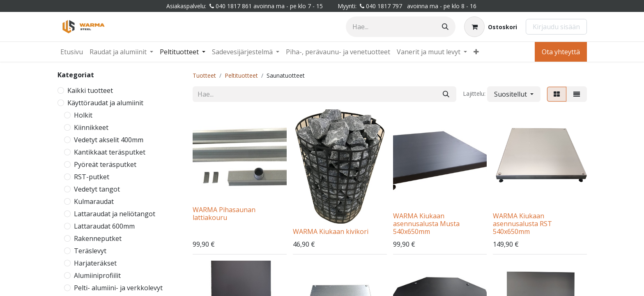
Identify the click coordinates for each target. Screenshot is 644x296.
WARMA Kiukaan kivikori (331, 231)
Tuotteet (204, 75)
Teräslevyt (90, 251)
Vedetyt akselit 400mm (109, 140)
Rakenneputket (98, 238)
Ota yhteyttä (561, 52)
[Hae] (445, 27)
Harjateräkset (95, 263)
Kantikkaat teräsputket (110, 152)
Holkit (83, 115)
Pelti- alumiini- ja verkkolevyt (118, 288)
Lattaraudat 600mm (104, 226)
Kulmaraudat (94, 201)
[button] (514, 94)
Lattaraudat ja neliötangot (115, 214)
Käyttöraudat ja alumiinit (105, 103)
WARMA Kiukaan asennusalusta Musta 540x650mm (426, 224)
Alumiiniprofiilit (97, 275)
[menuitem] (72, 52)
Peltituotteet (241, 75)
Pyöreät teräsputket (105, 164)
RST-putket (92, 177)
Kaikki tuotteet (90, 90)
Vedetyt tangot (97, 189)
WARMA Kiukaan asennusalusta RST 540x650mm (522, 224)
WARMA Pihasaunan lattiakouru (224, 214)
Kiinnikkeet (91, 127)
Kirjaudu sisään (556, 27)
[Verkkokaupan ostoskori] (491, 27)
